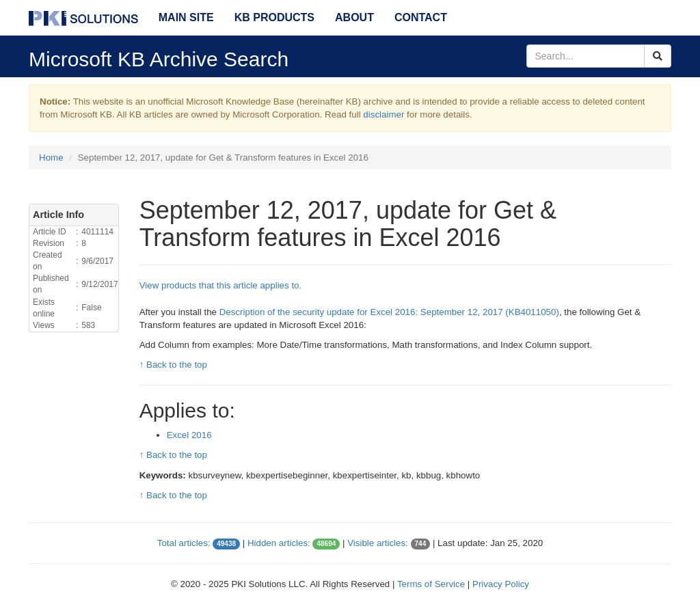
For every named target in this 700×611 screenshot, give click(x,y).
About (354, 17)
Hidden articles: (279, 543)
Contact (421, 17)
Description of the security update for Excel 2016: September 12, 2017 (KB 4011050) (389, 312)
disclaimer (383, 114)
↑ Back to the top (173, 365)
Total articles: (184, 543)
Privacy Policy (501, 584)
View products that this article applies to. (221, 285)
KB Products (274, 17)
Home (51, 158)
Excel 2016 (189, 435)
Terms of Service (431, 584)
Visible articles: (378, 543)
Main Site (186, 17)
